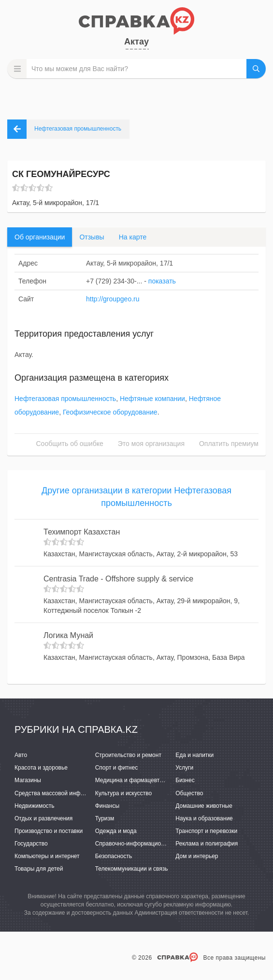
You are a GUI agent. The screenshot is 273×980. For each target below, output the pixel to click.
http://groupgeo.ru (113, 299)
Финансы (107, 806)
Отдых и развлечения (43, 818)
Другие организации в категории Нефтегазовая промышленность (136, 497)
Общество (189, 793)
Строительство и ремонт (128, 755)
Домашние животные (204, 806)
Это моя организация (151, 444)
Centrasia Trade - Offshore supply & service (118, 579)
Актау (136, 42)
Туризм (105, 818)
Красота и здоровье (41, 768)
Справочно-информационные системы (147, 844)
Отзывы (92, 237)
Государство (31, 844)
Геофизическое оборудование (110, 412)
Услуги (184, 768)
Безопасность (114, 856)
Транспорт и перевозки (206, 831)
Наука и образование (204, 818)
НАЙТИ (256, 69)
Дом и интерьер (197, 856)
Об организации (40, 237)
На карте (133, 237)
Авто (21, 755)
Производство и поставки (49, 831)
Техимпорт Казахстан (82, 532)
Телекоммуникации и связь (132, 869)
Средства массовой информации (59, 793)
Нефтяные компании (152, 399)
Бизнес (185, 780)
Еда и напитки (194, 755)
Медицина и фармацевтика (132, 780)
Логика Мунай (68, 635)
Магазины (28, 780)
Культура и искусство (124, 793)
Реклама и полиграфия (207, 844)
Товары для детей (39, 869)
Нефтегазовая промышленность (65, 399)
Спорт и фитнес (117, 768)
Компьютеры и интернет (47, 856)
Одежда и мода (116, 831)
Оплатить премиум (229, 444)
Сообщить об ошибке (70, 444)
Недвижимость (35, 806)
